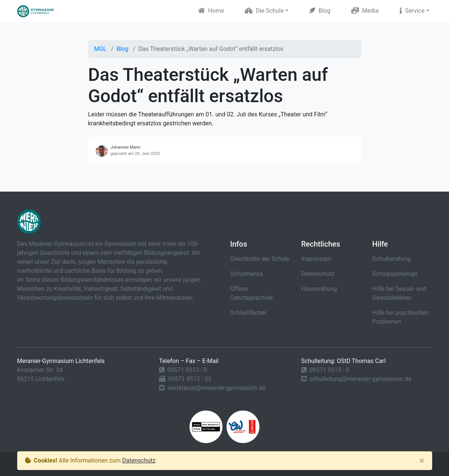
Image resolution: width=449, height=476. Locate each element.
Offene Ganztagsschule (252, 293)
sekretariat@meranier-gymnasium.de (216, 388)
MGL (100, 49)
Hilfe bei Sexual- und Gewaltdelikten (399, 293)
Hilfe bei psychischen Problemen (401, 317)
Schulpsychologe (395, 274)
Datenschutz (318, 274)
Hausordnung (319, 289)
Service (412, 11)
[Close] (422, 461)
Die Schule (264, 11)
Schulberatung (392, 259)
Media (365, 11)
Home (211, 11)
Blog (320, 11)
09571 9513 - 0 (187, 370)
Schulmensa (247, 274)
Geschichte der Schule (260, 259)
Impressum (316, 259)
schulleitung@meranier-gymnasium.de (360, 379)
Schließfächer (249, 313)
